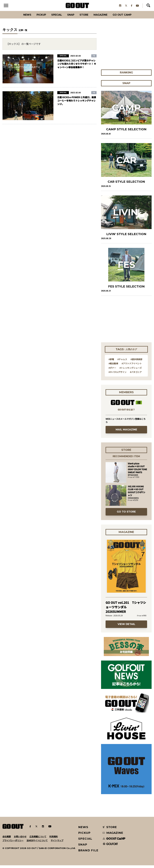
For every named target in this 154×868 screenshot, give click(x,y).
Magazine (104, 17)
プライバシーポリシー (13, 843)
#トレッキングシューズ (131, 370)
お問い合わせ (20, 839)
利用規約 (54, 839)
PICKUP (36, 17)
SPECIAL (54, 17)
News (21, 17)
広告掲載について (38, 839)
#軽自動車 (113, 366)
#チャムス (122, 362)
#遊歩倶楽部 (136, 362)
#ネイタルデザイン (118, 375)
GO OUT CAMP (128, 17)
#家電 (111, 362)
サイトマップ (57, 843)
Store (85, 17)
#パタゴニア (136, 375)
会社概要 (7, 839)
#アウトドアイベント (132, 366)
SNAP (70, 17)
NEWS (83, 830)
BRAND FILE (88, 853)
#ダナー (112, 370)
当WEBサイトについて (37, 843)
